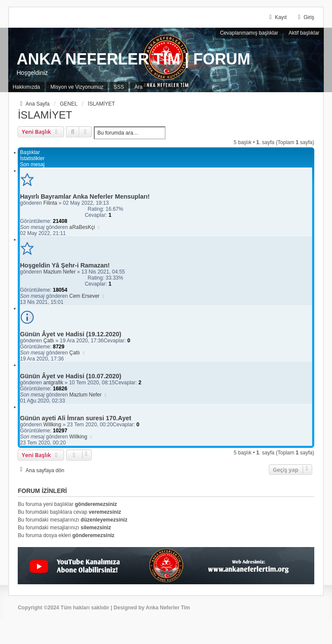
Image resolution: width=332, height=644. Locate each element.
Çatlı (49, 341)
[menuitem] (26, 87)
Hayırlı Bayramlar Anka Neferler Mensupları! (85, 196)
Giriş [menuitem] (305, 17)
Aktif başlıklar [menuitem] (304, 33)
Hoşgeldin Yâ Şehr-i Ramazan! (65, 265)
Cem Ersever (84, 296)
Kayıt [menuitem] (277, 17)
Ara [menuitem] (139, 87)
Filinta (50, 203)
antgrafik (53, 383)
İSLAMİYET (45, 115)
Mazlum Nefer (59, 272)
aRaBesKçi (82, 227)
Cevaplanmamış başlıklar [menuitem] (249, 33)
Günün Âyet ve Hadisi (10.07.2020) (70, 376)
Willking (52, 425)
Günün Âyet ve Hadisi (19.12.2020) (70, 334)
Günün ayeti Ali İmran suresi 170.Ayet (75, 418)
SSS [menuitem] (119, 87)
